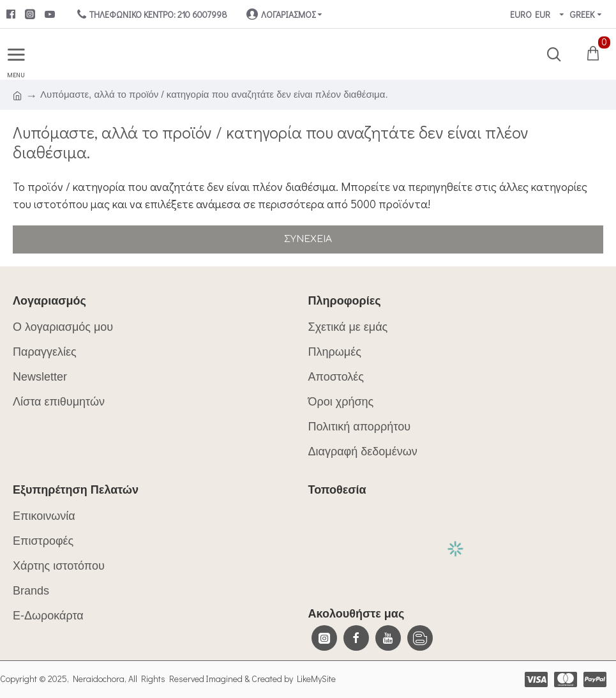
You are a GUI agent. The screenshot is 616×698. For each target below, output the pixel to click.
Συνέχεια (308, 239)
